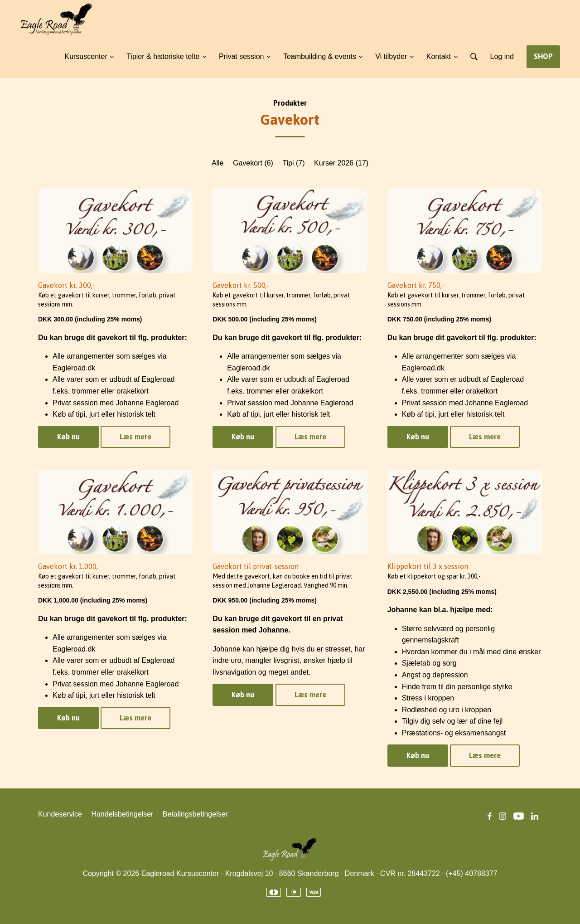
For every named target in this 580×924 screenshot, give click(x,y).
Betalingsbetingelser (195, 814)
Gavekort (253, 163)
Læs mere (135, 437)
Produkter (290, 103)
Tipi (293, 163)
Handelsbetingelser (122, 814)
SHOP (543, 56)
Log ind (502, 56)
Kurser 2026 (341, 163)
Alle (218, 163)
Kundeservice (60, 814)
